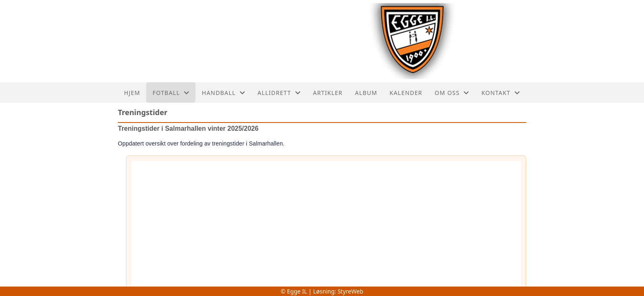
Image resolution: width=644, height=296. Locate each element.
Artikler (328, 93)
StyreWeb (351, 291)
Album (366, 93)
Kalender (406, 93)
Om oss (452, 93)
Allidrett (279, 93)
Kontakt (501, 93)
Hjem (132, 93)
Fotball (171, 93)
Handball (223, 93)
